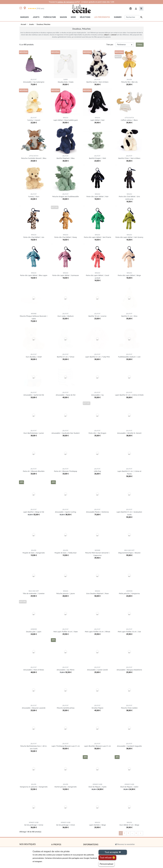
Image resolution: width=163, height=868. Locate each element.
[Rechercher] (132, 17)
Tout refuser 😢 (107, 858)
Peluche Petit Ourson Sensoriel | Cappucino (97, 553)
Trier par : (110, 45)
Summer (118, 17)
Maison (63, 17)
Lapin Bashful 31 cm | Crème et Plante (129, 471)
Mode (73, 17)
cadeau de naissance (66, 2)
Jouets (36, 17)
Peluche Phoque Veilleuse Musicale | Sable (34, 316)
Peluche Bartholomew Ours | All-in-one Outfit (34, 746)
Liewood (114, 35)
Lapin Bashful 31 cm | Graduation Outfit (129, 512)
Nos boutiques (28, 844)
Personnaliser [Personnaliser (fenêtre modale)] (107, 864)
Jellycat (106, 35)
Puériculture (50, 17)
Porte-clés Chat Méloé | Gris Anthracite (129, 197)
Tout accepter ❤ (113, 852)
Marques (25, 17)
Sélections (85, 17)
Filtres (140, 45)
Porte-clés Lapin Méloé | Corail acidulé (97, 275)
